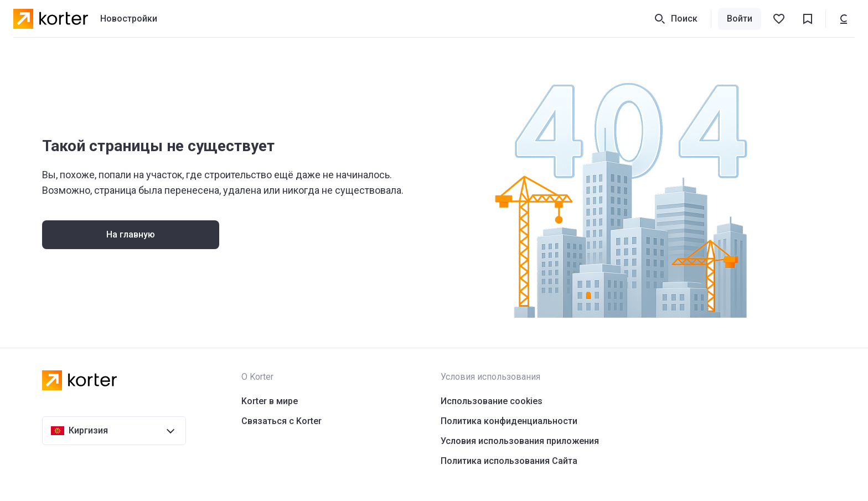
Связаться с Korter (281, 421)
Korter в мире (270, 401)
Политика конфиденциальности (509, 421)
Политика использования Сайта (509, 461)
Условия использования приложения (520, 441)
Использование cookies (492, 401)
